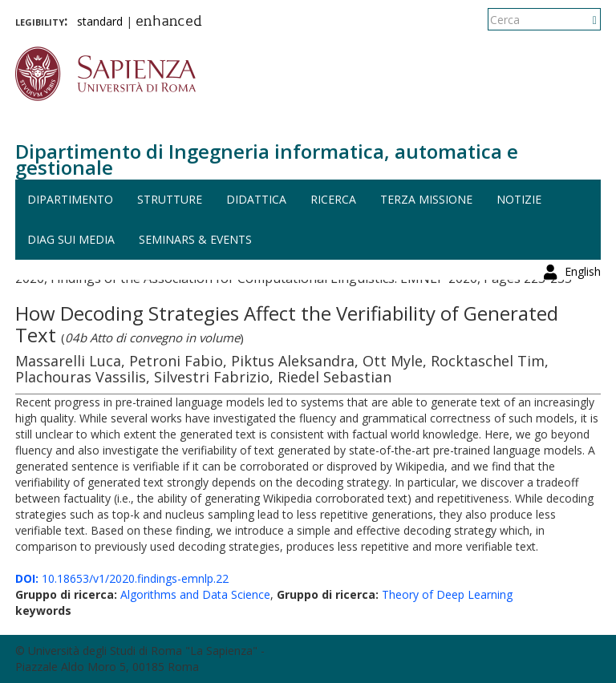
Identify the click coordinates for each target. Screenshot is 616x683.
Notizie (519, 199)
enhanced (169, 22)
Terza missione (426, 199)
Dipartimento (70, 199)
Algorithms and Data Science (195, 594)
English (583, 20)
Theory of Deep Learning (447, 594)
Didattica (256, 199)
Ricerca (333, 199)
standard (100, 21)
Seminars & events (195, 239)
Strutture (170, 199)
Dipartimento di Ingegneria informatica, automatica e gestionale (267, 159)
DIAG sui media (71, 239)
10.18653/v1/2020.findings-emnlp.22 (122, 578)
